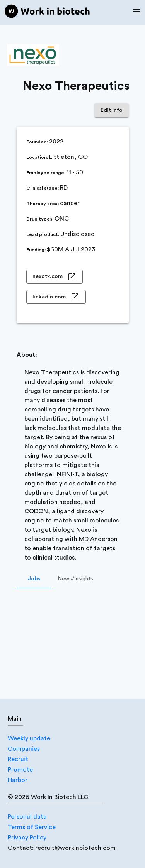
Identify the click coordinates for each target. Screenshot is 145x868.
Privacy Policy (27, 838)
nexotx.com (55, 277)
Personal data (27, 817)
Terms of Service (32, 827)
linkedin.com (56, 297)
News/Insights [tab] (75, 579)
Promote (20, 770)
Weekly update (29, 738)
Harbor (18, 780)
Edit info (112, 110)
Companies (24, 749)
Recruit (18, 759)
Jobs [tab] (34, 579)
